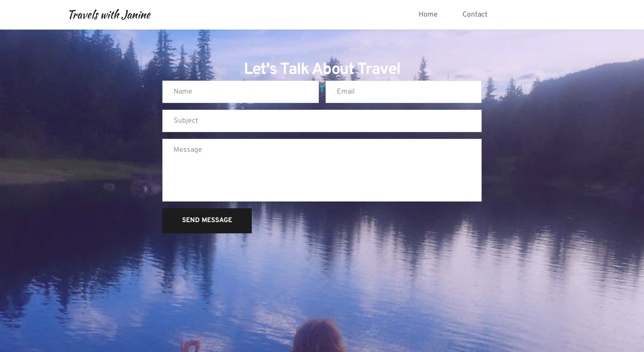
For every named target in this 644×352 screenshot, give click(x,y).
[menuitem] (428, 15)
